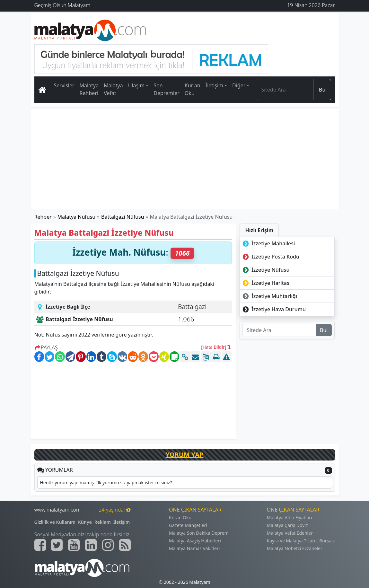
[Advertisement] (185, 159)
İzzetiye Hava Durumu (273, 309)
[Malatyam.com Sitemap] (125, 545)
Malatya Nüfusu (77, 217)
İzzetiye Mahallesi (268, 243)
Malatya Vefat (113, 89)
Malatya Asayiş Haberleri (195, 541)
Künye (85, 522)
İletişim (122, 522)
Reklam (103, 522)
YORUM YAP (185, 455)
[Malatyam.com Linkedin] (91, 545)
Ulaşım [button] (136, 85)
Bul (323, 90)
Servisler (64, 85)
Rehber (43, 217)
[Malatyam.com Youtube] (74, 545)
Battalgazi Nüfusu (123, 217)
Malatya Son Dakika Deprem (199, 533)
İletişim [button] (214, 85)
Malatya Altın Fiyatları (290, 518)
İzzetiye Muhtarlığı (269, 296)
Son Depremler (167, 89)
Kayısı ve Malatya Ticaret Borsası (301, 541)
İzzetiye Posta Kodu (270, 257)
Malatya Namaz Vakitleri (194, 548)
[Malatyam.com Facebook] (40, 545)
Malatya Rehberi (89, 89)
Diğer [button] (239, 85)
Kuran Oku (180, 518)
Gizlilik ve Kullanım (55, 522)
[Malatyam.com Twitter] (57, 545)
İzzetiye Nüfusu (265, 270)
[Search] (285, 90)
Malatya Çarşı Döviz (287, 525)
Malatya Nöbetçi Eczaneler (295, 548)
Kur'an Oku (193, 89)
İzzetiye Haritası (266, 283)
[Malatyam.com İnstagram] (108, 545)
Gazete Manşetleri (188, 525)
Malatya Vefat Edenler (290, 533)
